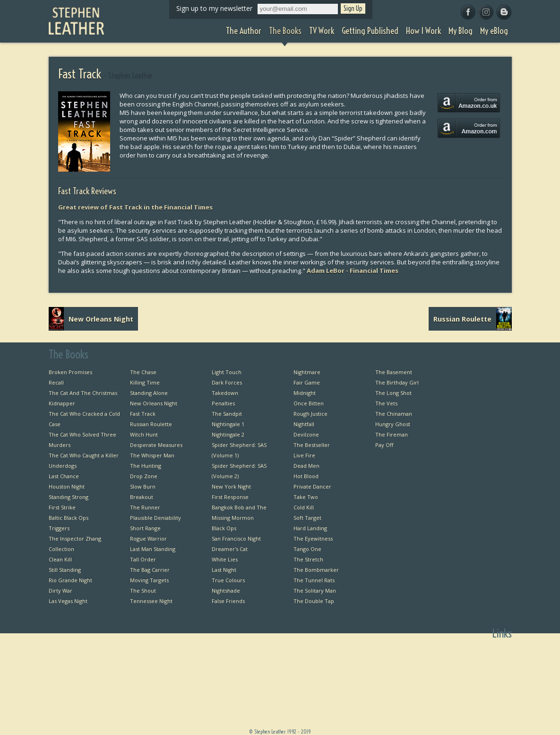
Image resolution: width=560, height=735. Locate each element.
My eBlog (425, 724)
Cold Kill (304, 507)
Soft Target (307, 518)
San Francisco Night (236, 538)
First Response (230, 497)
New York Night (231, 486)
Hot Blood (306, 476)
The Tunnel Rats (314, 580)
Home (429, 651)
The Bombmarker (316, 570)
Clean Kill (60, 559)
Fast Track (143, 414)
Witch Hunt (144, 434)
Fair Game (307, 382)
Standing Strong (69, 497)
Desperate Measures (156, 445)
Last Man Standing (153, 549)
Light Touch (227, 372)
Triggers (59, 528)
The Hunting (146, 466)
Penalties (223, 403)
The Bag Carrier (150, 570)
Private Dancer (312, 486)
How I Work (422, 703)
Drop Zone (144, 476)
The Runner (145, 507)
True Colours (228, 580)
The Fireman (392, 434)
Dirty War (60, 591)
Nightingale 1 (228, 424)
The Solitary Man (315, 591)
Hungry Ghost (393, 424)
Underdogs (63, 466)
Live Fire (304, 455)
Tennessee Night (151, 601)
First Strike (62, 507)
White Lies (225, 559)
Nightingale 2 (228, 434)
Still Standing (65, 570)
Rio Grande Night (70, 580)
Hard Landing (310, 528)
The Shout (143, 591)
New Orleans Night (154, 403)
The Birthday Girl (397, 382)
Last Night (224, 570)
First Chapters (494, 651)
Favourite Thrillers (488, 693)
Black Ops (224, 528)
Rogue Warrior (148, 538)
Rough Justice (310, 414)
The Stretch (308, 559)
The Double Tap (314, 601)
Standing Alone (149, 393)
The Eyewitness (313, 538)
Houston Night (67, 486)
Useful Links (497, 682)
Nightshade (226, 591)
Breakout (142, 497)
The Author (422, 661)
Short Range (145, 528)
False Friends (228, 601)
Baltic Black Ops (69, 518)
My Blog (427, 713)
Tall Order (143, 559)
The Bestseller (312, 445)
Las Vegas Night (68, 601)
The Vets (386, 403)
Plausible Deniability (155, 518)
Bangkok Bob (495, 661)
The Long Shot (393, 393)
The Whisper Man (152, 455)
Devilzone (306, 434)
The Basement (394, 372)
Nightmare (307, 372)
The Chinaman (394, 414)
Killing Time (145, 382)
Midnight (305, 393)
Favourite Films (492, 703)
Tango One (307, 549)
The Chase (143, 372)
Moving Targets (149, 580)
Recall (56, 382)
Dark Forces (227, 382)
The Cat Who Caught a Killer (84, 455)
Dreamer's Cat (230, 549)
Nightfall (304, 424)
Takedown (225, 393)
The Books (423, 672)
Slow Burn (143, 486)
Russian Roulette (151, 424)
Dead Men (306, 466)
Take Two (306, 497)
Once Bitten (309, 403)
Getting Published (414, 693)
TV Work (426, 682)
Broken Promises (70, 372)
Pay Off (384, 445)
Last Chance (64, 476)
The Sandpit (227, 414)
